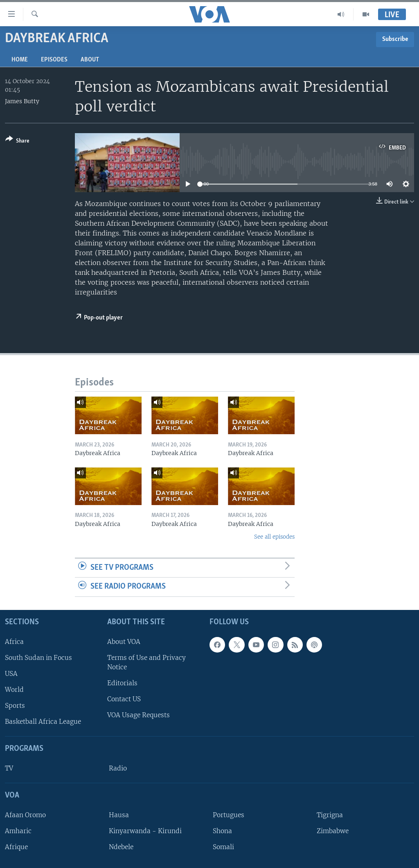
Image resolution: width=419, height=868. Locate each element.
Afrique (16, 847)
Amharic (18, 831)
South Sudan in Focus (38, 658)
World (14, 690)
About (90, 60)
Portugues (229, 815)
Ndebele (121, 847)
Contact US (124, 699)
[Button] (17, 142)
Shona (222, 831)
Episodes (54, 60)
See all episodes (274, 537)
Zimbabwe (333, 831)
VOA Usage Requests (139, 715)
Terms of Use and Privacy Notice (146, 662)
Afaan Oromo (25, 815)
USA (11, 674)
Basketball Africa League (43, 722)
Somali (223, 847)
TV (9, 768)
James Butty (22, 101)
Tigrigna (330, 815)
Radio (118, 768)
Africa (14, 642)
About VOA (124, 642)
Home (20, 60)
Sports (15, 706)
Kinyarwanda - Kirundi (145, 831)
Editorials (122, 683)
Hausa (119, 815)
